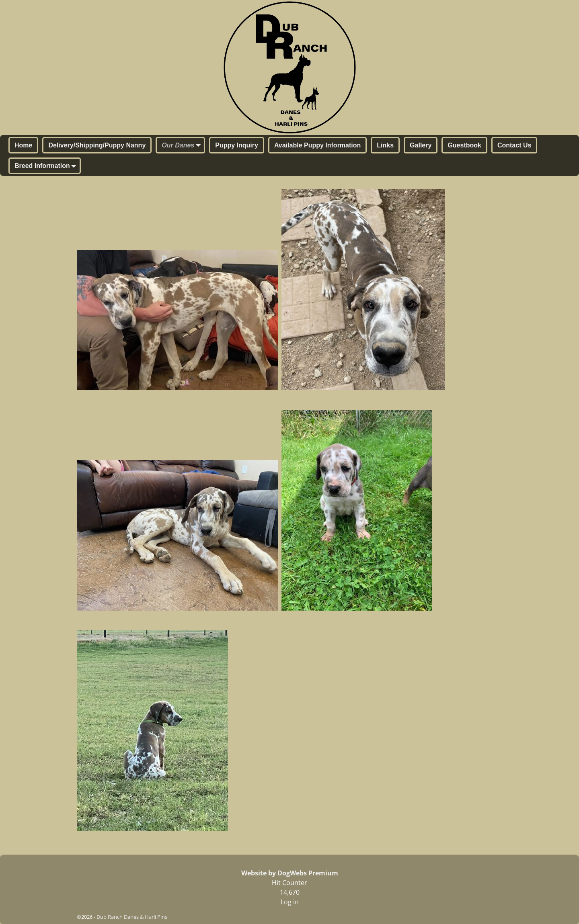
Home (23, 145)
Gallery (421, 145)
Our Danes (183, 146)
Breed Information (47, 166)
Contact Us (514, 145)
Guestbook (464, 145)
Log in (290, 902)
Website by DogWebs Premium (290, 873)
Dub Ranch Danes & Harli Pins (132, 917)
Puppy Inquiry (237, 145)
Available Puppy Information (317, 145)
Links (385, 145)
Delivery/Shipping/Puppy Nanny (97, 145)
